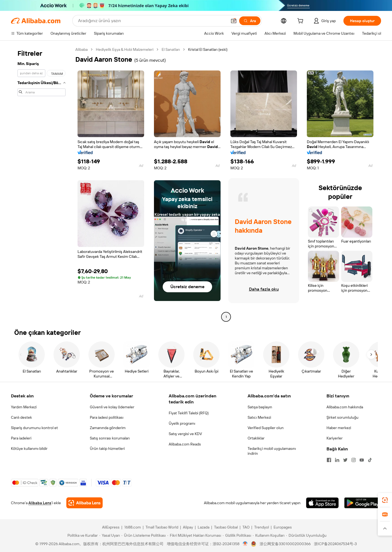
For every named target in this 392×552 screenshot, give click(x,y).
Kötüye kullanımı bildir (29, 448)
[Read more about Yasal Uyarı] (110, 535)
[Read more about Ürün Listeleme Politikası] (144, 535)
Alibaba (81, 49)
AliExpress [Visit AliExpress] (111, 527)
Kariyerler (335, 438)
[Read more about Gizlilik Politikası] (237, 535)
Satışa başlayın (260, 407)
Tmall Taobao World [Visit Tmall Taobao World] (162, 527)
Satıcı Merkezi (259, 417)
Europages (283, 527)
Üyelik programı (182, 423)
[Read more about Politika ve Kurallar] (82, 535)
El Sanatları (171, 49)
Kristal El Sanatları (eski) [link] (208, 49)
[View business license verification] (245, 544)
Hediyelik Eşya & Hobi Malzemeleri (125, 49)
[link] (385, 500)
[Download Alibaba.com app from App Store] (322, 503)
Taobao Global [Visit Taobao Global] (226, 527)
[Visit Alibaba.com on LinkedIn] (337, 460)
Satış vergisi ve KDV (185, 434)
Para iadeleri (21, 438)
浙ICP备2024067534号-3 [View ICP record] (335, 544)
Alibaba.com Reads (185, 444)
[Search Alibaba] (152, 21)
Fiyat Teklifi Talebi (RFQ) (189, 413)
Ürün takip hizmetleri (107, 448)
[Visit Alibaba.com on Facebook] (329, 460)
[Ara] (250, 21)
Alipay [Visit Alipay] (188, 527)
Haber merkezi (339, 428)
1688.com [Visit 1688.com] (133, 527)
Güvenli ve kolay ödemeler (112, 407)
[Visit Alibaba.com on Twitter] (345, 460)
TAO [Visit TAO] (246, 527)
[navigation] (41, 184)
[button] (234, 21)
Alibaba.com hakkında (345, 407)
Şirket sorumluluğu (342, 417)
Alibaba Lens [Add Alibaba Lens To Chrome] (40, 503)
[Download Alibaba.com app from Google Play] (363, 503)
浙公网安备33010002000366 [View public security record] (285, 544)
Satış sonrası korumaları (110, 438)
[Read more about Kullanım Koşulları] (269, 535)
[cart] (301, 22)
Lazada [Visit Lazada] (204, 527)
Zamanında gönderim (108, 428)
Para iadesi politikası (107, 417)
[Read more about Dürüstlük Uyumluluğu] (306, 535)
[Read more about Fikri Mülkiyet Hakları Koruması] (194, 535)
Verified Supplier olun (266, 428)
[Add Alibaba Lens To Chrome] (84, 503)
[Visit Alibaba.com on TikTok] (370, 460)
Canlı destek (21, 417)
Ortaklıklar (256, 438)
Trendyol (262, 527)
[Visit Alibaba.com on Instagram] (354, 460)
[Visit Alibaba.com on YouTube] (362, 460)
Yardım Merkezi (24, 407)
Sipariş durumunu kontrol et (34, 428)
